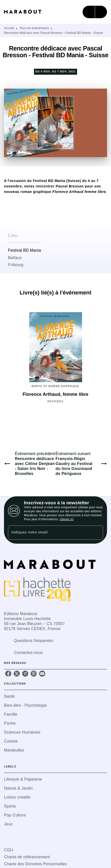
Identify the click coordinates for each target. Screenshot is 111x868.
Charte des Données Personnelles (35, 864)
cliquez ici (66, 519)
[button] (55, 696)
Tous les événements (34, 28)
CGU (8, 850)
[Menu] (95, 12)
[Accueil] (25, 12)
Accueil (9, 28)
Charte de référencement (27, 857)
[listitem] (8, 674)
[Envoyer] (97, 533)
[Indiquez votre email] (49, 533)
